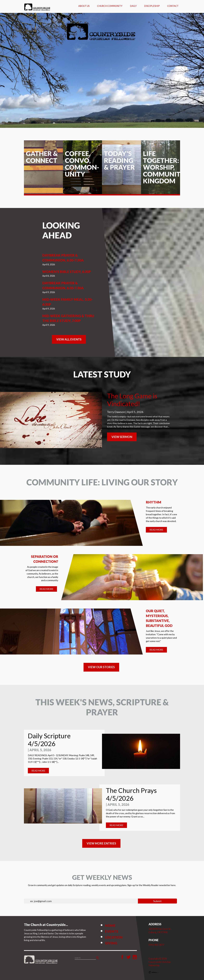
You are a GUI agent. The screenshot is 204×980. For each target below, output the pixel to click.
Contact (173, 6)
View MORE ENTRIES (101, 843)
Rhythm (154, 502)
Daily (133, 6)
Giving (111, 943)
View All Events (69, 339)
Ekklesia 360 (154, 972)
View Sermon (122, 437)
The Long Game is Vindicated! (132, 400)
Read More (156, 530)
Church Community (110, 6)
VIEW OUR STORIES (101, 667)
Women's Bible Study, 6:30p (67, 272)
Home (110, 926)
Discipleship (152, 6)
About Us (84, 6)
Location (114, 937)
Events (112, 931)
